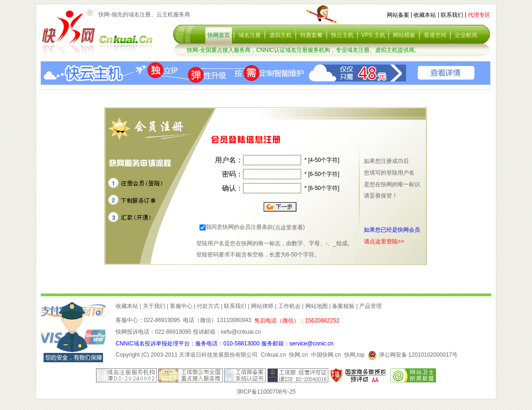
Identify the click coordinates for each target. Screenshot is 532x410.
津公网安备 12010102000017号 (413, 355)
